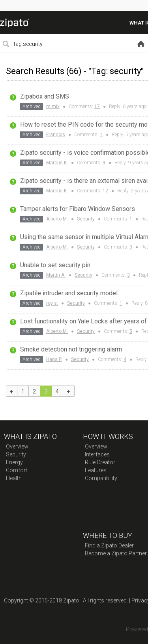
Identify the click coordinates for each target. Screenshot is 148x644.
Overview (17, 446)
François (56, 135)
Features (96, 470)
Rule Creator (100, 462)
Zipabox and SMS (45, 96)
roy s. (52, 303)
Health (14, 478)
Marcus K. (57, 163)
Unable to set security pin (55, 265)
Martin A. (56, 275)
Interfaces (97, 454)
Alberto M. (57, 219)
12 (105, 191)
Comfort (17, 470)
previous (12, 391)
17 (97, 106)
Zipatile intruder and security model (69, 293)
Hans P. (54, 359)
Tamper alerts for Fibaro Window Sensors (78, 209)
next (69, 391)
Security (86, 219)
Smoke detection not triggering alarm (71, 349)
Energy (14, 462)
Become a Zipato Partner (116, 553)
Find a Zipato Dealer (109, 545)
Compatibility (101, 478)
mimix (53, 106)
